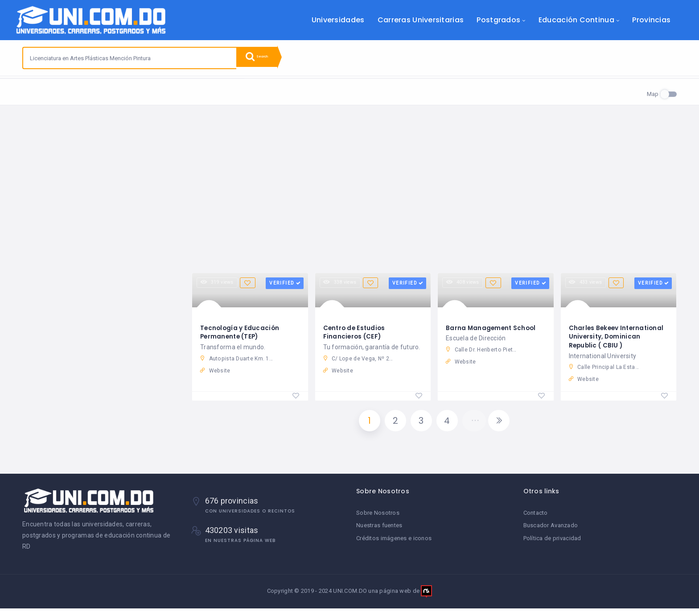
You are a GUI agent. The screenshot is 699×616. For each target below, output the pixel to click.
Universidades (338, 20)
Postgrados (498, 20)
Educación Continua (576, 20)
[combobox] (130, 58)
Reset (108, 89)
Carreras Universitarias (421, 20)
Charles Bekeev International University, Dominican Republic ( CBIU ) (618, 339)
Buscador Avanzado (551, 532)
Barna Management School (492, 330)
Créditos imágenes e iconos (394, 545)
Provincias (651, 20)
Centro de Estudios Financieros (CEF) (356, 335)
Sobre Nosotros (378, 520)
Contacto (536, 520)
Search (263, 58)
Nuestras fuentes (379, 532)
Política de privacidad (552, 545)
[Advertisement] (349, 197)
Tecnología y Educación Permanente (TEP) (241, 335)
